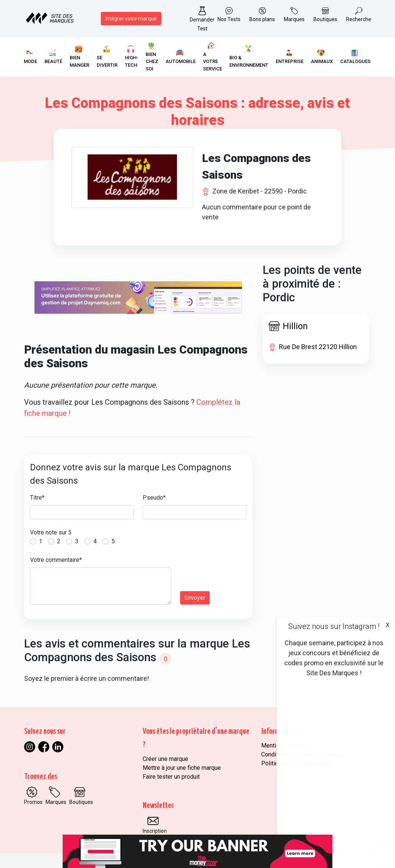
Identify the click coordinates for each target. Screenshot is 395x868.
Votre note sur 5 (51, 532)
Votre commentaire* (56, 560)
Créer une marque (165, 759)
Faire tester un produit (171, 777)
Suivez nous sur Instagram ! (334, 626)
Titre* (37, 498)
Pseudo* (154, 498)
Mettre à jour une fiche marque (182, 768)
